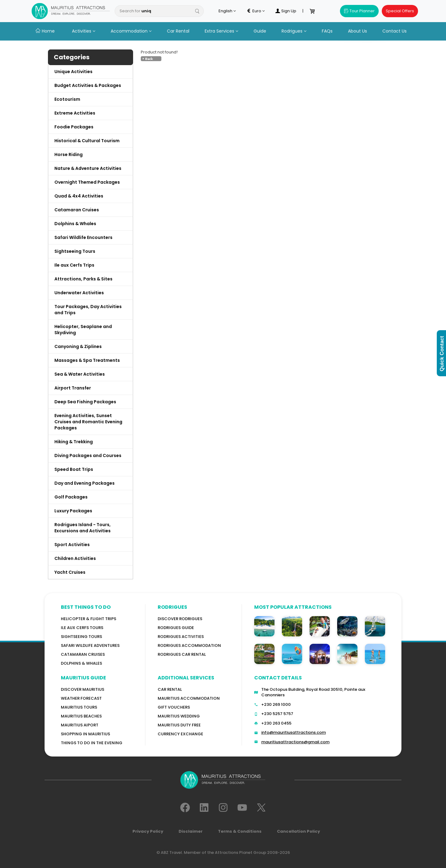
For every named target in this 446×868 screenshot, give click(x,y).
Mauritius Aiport (80, 725)
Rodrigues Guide (176, 628)
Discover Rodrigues (180, 619)
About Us (357, 31)
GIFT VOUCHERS (174, 707)
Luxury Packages (73, 511)
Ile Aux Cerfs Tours (82, 628)
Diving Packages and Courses (88, 456)
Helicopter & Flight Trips (89, 619)
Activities (84, 31)
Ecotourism (67, 99)
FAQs (327, 31)
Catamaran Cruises (77, 210)
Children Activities (75, 558)
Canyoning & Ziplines (78, 346)
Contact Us (395, 31)
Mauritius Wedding (179, 716)
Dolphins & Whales (75, 224)
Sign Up (286, 11)
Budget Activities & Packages (88, 85)
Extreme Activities (75, 113)
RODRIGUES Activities (181, 637)
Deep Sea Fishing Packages (85, 402)
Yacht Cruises (70, 572)
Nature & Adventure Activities (88, 168)
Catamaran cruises (83, 654)
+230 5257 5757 (277, 714)
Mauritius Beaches (81, 716)
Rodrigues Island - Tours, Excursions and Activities (83, 528)
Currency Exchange (180, 734)
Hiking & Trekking (74, 442)
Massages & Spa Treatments (87, 360)
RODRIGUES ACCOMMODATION (189, 645)
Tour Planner (359, 11)
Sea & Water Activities (80, 374)
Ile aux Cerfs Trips (74, 265)
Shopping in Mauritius (85, 734)
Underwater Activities (79, 293)
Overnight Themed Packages (87, 182)
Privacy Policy (148, 831)
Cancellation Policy (298, 831)
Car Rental (178, 31)
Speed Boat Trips (74, 469)
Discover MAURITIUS (83, 689)
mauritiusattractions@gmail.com (295, 742)
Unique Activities (73, 72)
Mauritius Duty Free (179, 725)
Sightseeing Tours (75, 251)
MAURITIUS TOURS (79, 707)
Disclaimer (191, 831)
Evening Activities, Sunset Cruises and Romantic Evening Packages (88, 422)
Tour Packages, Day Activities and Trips (88, 310)
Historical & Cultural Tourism (87, 141)
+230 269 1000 (276, 704)
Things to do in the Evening (92, 743)
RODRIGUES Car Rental (182, 654)
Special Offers (400, 11)
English (227, 11)
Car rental (170, 689)
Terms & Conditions (240, 831)
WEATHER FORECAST (81, 698)
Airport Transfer (73, 388)
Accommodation (131, 31)
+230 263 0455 (276, 723)
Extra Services (221, 31)
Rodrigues (294, 31)
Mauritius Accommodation (189, 698)
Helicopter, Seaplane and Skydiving (83, 330)
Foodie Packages (74, 127)
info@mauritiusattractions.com (294, 732)
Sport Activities (72, 545)
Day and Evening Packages (85, 483)
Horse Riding (69, 154)
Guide (260, 31)
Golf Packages (71, 497)
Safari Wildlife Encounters (83, 237)
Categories (72, 57)
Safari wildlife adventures (90, 645)
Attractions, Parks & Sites (83, 279)
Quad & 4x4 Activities (79, 196)
